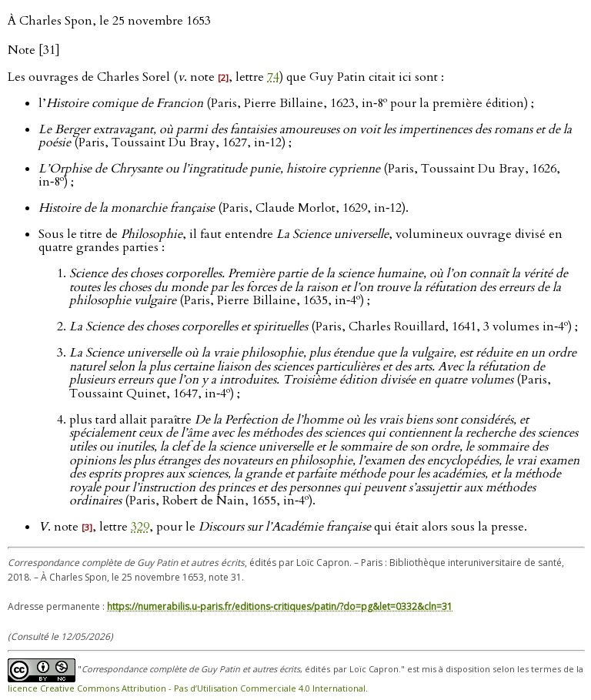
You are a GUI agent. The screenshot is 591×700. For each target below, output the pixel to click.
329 (140, 527)
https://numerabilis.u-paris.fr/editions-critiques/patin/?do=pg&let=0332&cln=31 (280, 606)
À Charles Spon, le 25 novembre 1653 (109, 21)
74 (273, 77)
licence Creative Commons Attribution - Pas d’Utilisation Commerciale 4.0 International (187, 688)
